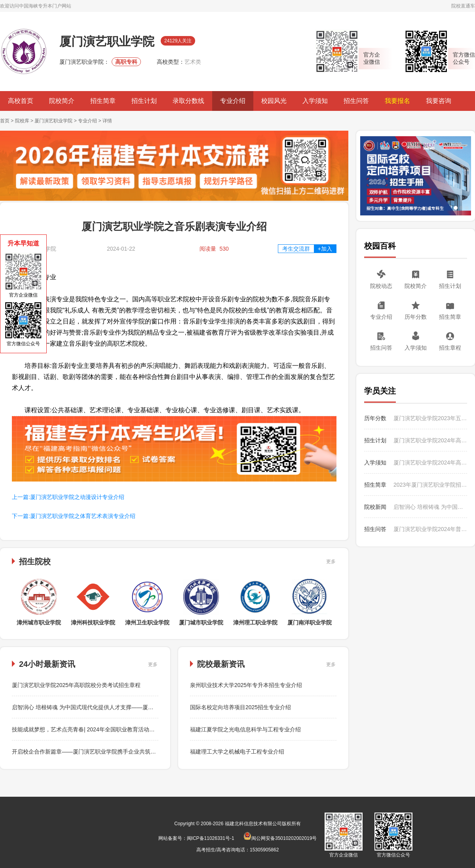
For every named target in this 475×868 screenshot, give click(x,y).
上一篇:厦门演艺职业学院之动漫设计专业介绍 (68, 497)
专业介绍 (233, 101)
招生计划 (144, 101)
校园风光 (274, 101)
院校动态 (381, 286)
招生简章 (103, 101)
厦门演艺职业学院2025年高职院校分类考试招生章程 (76, 685)
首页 (5, 121)
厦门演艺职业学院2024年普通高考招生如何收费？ (430, 529)
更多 (331, 562)
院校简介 (62, 101)
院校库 (22, 121)
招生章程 (450, 348)
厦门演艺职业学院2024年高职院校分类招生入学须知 (430, 463)
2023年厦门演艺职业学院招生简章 (430, 485)
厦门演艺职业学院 (53, 121)
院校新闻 (375, 507)
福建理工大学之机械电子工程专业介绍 (237, 752)
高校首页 (21, 101)
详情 (107, 121)
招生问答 (356, 101)
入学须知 (315, 101)
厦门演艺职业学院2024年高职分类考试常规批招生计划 (430, 440)
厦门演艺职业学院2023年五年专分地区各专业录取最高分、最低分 (430, 418)
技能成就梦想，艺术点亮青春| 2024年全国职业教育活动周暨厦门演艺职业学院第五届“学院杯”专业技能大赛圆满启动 (154, 729)
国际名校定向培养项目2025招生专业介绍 (240, 707)
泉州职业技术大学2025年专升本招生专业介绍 (246, 685)
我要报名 (397, 101)
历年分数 (416, 317)
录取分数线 (188, 101)
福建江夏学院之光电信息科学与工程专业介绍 (245, 729)
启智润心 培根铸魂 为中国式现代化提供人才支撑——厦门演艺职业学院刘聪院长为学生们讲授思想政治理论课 (146, 707)
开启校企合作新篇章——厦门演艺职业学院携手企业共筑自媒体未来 (95, 752)
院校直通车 (463, 6)
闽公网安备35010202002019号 (280, 838)
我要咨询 (439, 101)
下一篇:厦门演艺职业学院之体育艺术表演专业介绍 (74, 516)
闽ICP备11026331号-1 (211, 838)
